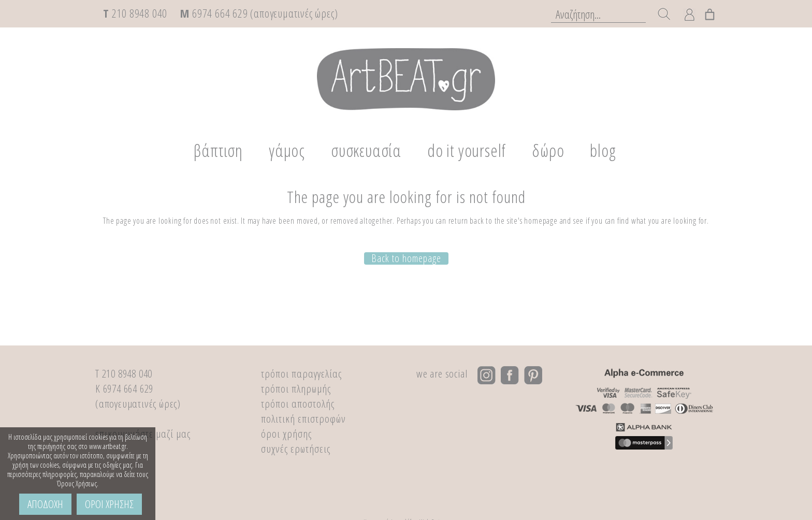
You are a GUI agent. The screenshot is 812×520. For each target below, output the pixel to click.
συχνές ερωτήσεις (296, 449)
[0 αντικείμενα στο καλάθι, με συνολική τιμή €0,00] (710, 12)
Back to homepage (406, 257)
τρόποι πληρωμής (296, 388)
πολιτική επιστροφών (303, 418)
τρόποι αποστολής (298, 403)
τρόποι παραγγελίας (301, 373)
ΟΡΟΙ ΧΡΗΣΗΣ (109, 504)
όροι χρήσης (286, 434)
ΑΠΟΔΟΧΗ (45, 504)
